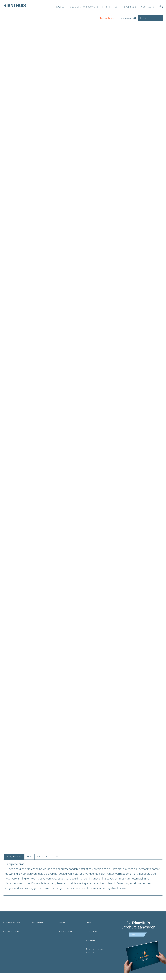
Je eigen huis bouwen (83, 7)
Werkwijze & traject (12, 939)
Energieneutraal (16, 863)
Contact (147, 7)
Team (89, 930)
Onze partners (92, 939)
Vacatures (91, 948)
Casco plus (49, 863)
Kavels (60, 7)
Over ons (128, 7)
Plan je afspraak (66, 939)
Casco (64, 863)
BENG (34, 863)
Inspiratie (109, 7)
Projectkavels (37, 930)
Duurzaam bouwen (11, 930)
